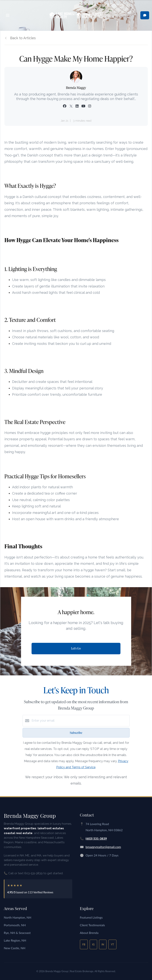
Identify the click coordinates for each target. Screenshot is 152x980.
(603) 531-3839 (96, 838)
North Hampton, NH (17, 917)
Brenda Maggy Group (30, 816)
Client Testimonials (92, 925)
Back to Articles (23, 38)
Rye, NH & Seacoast (17, 933)
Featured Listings (91, 917)
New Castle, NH (15, 948)
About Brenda (89, 933)
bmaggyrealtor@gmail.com (103, 847)
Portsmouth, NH (15, 925)
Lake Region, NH (15, 940)
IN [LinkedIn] (103, 944)
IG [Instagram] (93, 944)
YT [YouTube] (112, 944)
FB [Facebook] (84, 944)
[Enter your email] (80, 721)
